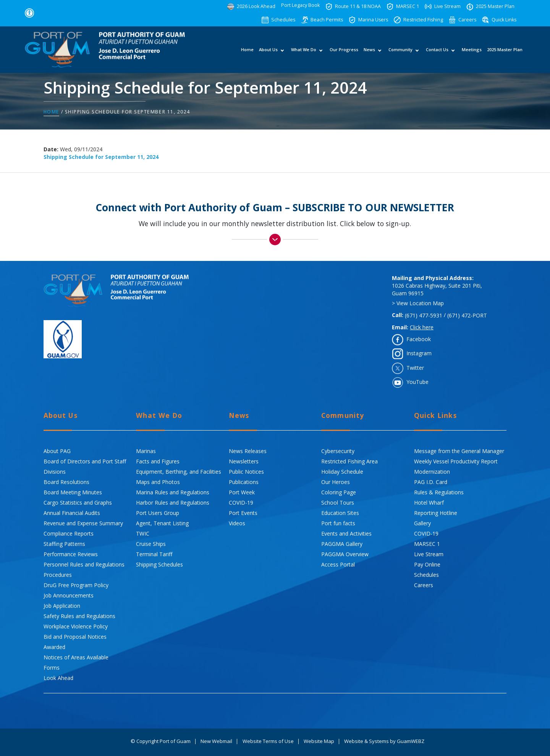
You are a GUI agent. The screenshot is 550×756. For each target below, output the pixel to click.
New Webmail (216, 741)
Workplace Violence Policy (76, 626)
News (369, 54)
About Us (268, 54)
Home (247, 54)
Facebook (419, 339)
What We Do (303, 54)
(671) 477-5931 (424, 315)
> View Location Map (418, 304)
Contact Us (437, 54)
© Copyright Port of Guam (161, 741)
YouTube (417, 382)
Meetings (471, 54)
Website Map (319, 741)
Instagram (419, 354)
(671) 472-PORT (467, 315)
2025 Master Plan (504, 54)
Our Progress (344, 54)
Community (400, 54)
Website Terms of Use (268, 741)
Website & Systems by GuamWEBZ (384, 741)
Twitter (415, 368)
